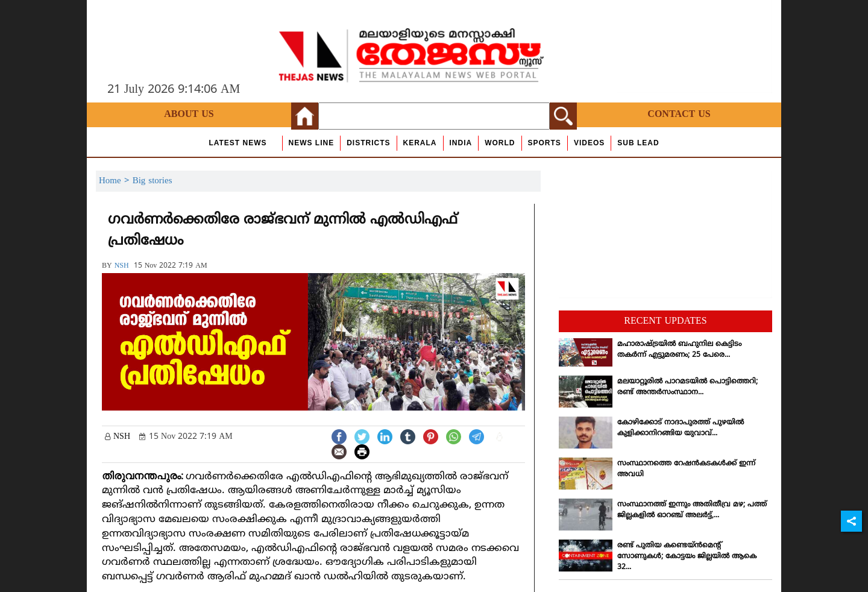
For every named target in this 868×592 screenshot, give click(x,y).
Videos (589, 143)
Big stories (153, 181)
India (461, 143)
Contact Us (679, 115)
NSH (122, 266)
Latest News (237, 143)
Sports (545, 143)
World (500, 143)
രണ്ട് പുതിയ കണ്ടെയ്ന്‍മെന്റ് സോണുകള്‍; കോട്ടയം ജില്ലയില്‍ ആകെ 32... (687, 557)
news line (312, 143)
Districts (368, 143)
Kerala (420, 143)
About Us (189, 115)
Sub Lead (638, 143)
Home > (116, 181)
